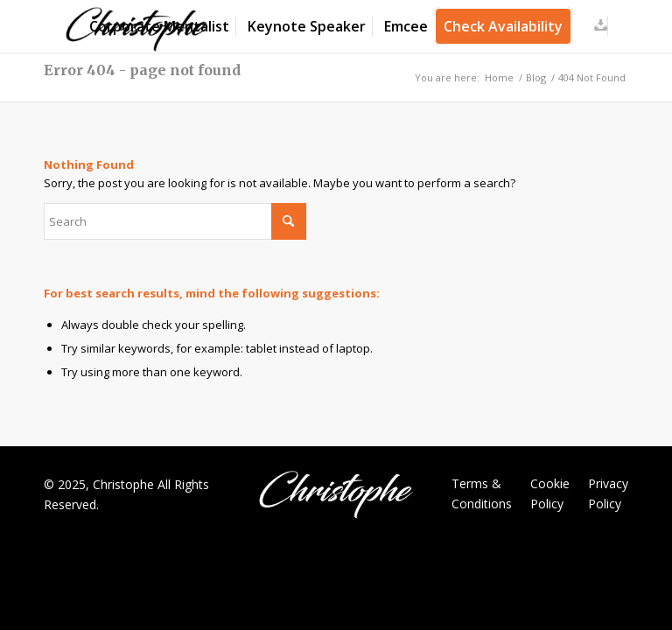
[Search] (175, 221)
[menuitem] (159, 26)
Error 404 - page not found (142, 70)
